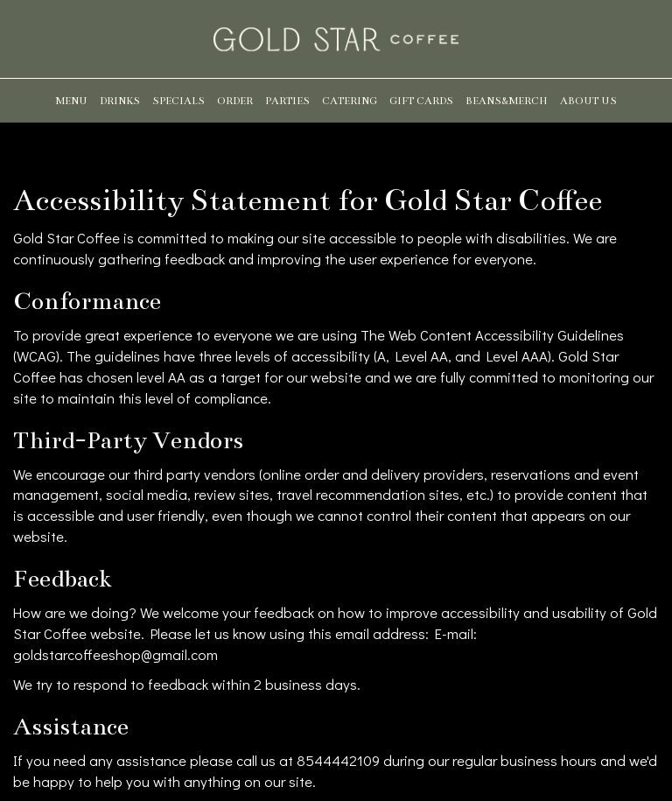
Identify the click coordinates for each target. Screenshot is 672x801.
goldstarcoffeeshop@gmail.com (115, 654)
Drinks (120, 101)
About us (588, 101)
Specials (178, 101)
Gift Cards (421, 101)
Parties (287, 101)
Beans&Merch (507, 101)
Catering (350, 101)
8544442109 (338, 760)
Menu (71, 101)
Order (235, 101)
